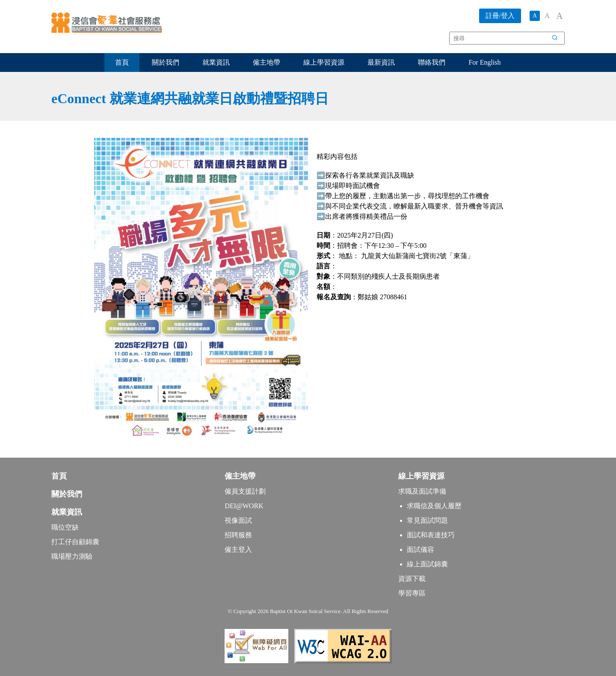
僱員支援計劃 (245, 491)
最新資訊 (381, 62)
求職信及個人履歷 (434, 506)
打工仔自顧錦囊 (75, 542)
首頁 (122, 62)
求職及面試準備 (422, 491)
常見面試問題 (427, 520)
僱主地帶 (267, 62)
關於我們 (166, 62)
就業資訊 (216, 62)
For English (484, 62)
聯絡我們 (432, 62)
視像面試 (238, 520)
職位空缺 (65, 527)
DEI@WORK (244, 506)
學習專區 (412, 593)
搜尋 (560, 39)
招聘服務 (238, 535)
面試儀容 (421, 549)
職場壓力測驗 (72, 556)
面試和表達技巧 (431, 535)
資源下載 (412, 579)
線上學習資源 (324, 62)
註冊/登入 (500, 16)
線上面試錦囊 (427, 564)
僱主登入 (238, 549)
